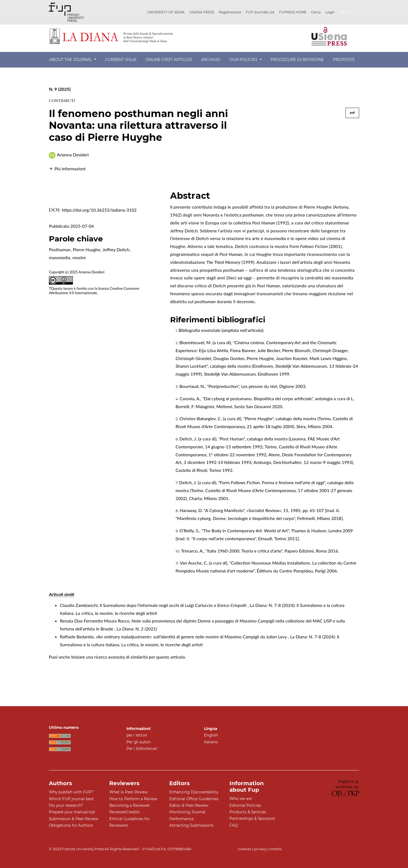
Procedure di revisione (297, 60)
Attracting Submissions (191, 825)
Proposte (344, 60)
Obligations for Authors (71, 825)
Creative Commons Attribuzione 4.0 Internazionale (94, 291)
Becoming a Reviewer (130, 805)
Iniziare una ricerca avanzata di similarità (110, 657)
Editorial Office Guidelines (194, 799)
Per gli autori (139, 742)
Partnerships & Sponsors (252, 819)
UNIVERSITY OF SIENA (166, 12)
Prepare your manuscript (72, 812)
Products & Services (248, 812)
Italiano (349, 12)
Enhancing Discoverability (194, 792)
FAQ (233, 825)
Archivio (211, 60)
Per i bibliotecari (142, 749)
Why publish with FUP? (71, 792)
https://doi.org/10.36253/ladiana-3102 (99, 210)
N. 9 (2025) (60, 89)
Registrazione (230, 12)
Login (330, 12)
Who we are (241, 799)
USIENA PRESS (202, 12)
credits (276, 849)
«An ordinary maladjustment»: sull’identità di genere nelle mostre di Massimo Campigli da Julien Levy (192, 637)
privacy (260, 849)
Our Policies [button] (244, 60)
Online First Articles (169, 60)
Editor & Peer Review (189, 805)
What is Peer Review (128, 792)
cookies (245, 849)
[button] (67, 168)
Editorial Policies (245, 805)
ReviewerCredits (124, 812)
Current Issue (121, 60)
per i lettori (137, 735)
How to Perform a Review (133, 799)
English (211, 735)
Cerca (316, 12)
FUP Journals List (260, 12)
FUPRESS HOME (293, 12)
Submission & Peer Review (74, 819)
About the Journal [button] (71, 60)
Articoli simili (62, 594)
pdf (352, 113)
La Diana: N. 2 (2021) (137, 629)
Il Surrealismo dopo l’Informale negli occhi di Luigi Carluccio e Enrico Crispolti (174, 605)
